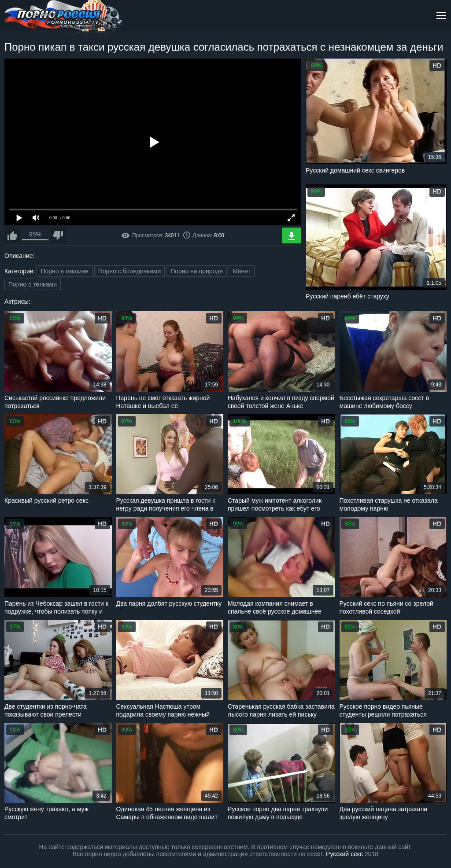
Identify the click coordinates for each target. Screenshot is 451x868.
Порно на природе (197, 271)
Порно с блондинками (130, 271)
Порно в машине (64, 271)
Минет (242, 271)
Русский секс (344, 854)
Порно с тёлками (33, 284)
